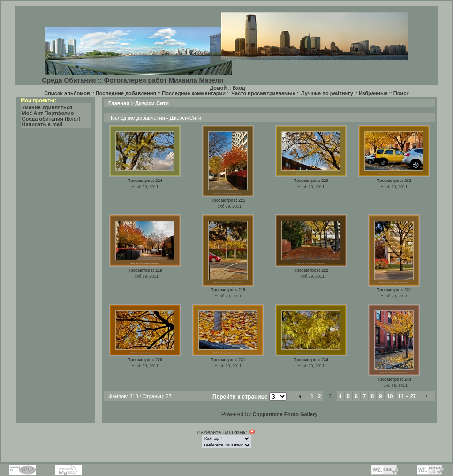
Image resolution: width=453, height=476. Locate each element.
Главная (119, 103)
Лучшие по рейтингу (327, 93)
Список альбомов (67, 93)
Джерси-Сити (152, 103)
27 (413, 396)
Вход (239, 88)
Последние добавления (126, 93)
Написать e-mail (42, 124)
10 (390, 396)
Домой (218, 88)
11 (401, 396)
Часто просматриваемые (263, 93)
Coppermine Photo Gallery (285, 414)
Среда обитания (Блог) (51, 119)
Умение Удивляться (47, 107)
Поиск (401, 93)
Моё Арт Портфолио (48, 113)
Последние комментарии (194, 93)
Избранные (373, 93)
